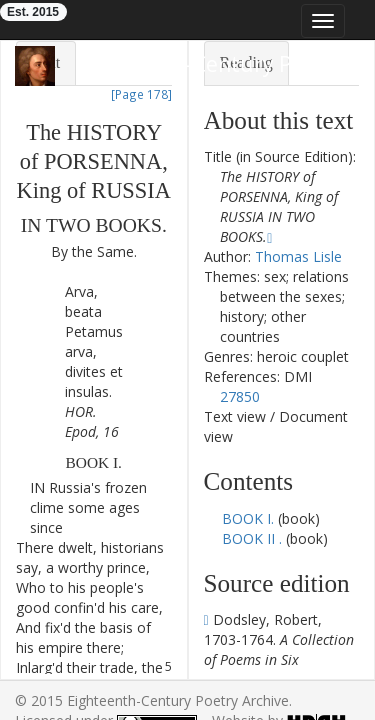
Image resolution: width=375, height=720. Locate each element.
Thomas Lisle (298, 256)
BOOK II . (252, 538)
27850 (240, 396)
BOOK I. (250, 518)
